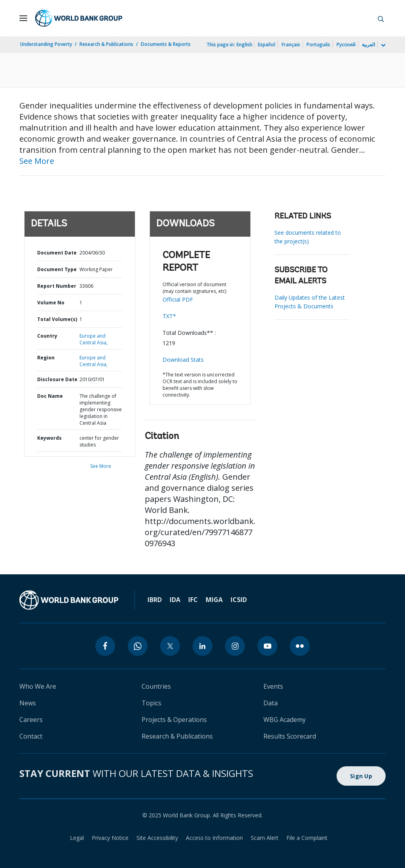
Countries (156, 686)
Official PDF (178, 299)
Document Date (57, 253)
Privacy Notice (110, 838)
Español (267, 45)
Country (47, 336)
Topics (151, 703)
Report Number (57, 286)
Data (271, 703)
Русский (346, 45)
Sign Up (361, 776)
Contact (31, 736)
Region (46, 358)
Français (291, 45)
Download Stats (183, 360)
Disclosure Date (57, 379)
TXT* (169, 316)
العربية (368, 45)
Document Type (57, 269)
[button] (381, 18)
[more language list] (382, 46)
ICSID (239, 600)
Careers (31, 720)
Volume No (51, 303)
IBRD (155, 600)
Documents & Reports (166, 44)
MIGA (214, 600)
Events (273, 686)
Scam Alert (265, 838)
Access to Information (214, 838)
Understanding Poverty (46, 44)
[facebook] (105, 646)
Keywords (49, 438)
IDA (175, 600)
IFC (193, 600)
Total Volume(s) (57, 319)
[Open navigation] (23, 18)
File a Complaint (307, 838)
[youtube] (267, 646)
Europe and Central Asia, (94, 339)
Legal (77, 838)
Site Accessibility (157, 838)
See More (37, 161)
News (28, 703)
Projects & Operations (174, 720)
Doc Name (50, 396)
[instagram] (235, 646)
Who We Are (38, 686)
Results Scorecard (290, 736)
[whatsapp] (138, 646)
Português (318, 45)
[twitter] (170, 646)
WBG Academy (285, 720)
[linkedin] (202, 646)
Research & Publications (106, 44)
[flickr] (300, 646)
